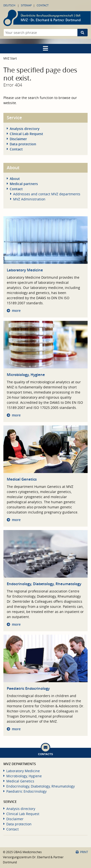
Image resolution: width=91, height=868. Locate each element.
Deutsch (9, 5)
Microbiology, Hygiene (26, 375)
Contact (43, 5)
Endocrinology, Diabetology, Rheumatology (44, 584)
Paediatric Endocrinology (28, 688)
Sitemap (26, 5)
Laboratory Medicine (25, 270)
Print (82, 852)
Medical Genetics (22, 479)
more (16, 311)
